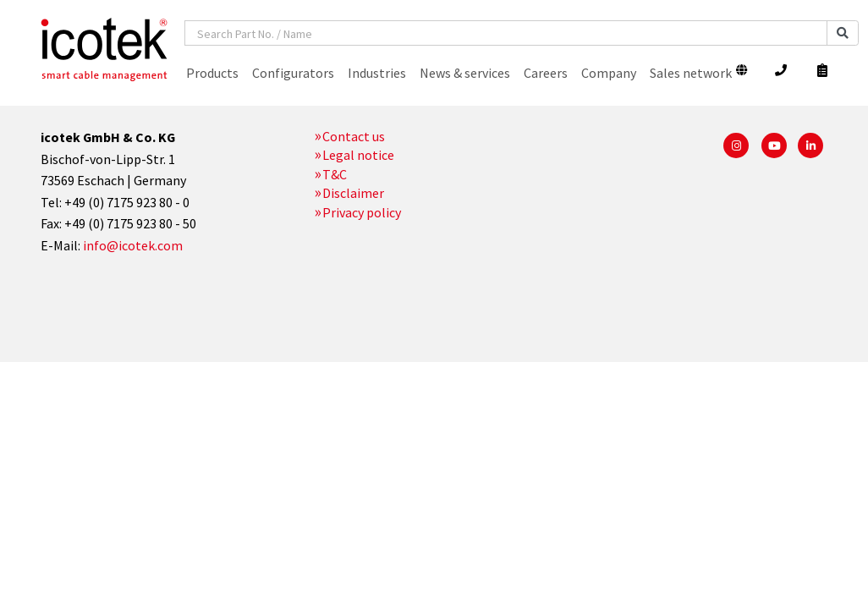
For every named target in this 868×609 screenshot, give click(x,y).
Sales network (691, 73)
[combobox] (506, 33)
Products (212, 73)
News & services (465, 73)
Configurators (293, 73)
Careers (546, 73)
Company (609, 73)
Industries (377, 73)
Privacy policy (362, 212)
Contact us (354, 136)
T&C (335, 174)
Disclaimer (353, 193)
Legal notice (358, 155)
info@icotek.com (133, 245)
